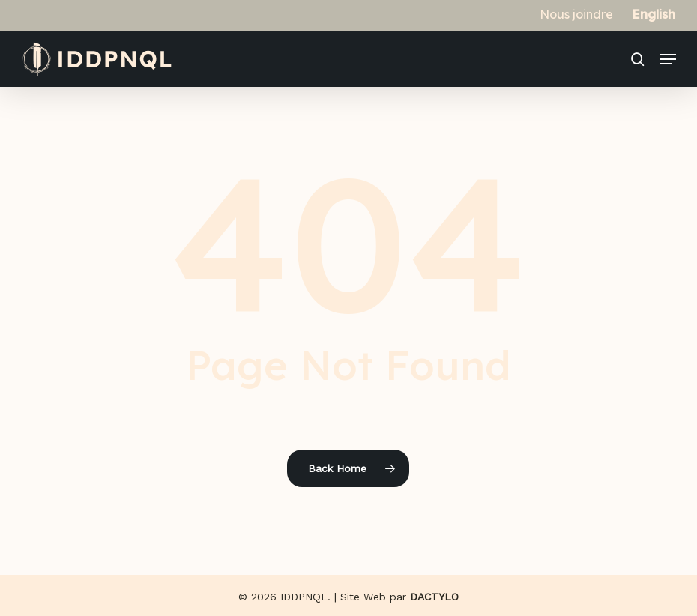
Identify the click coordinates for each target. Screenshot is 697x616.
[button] (668, 59)
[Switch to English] (654, 14)
